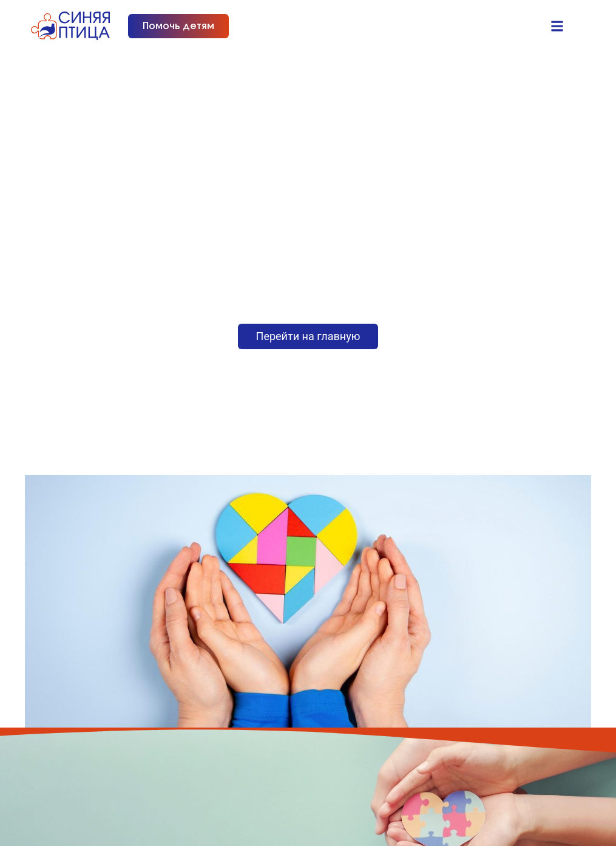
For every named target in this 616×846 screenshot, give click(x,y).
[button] (557, 26)
